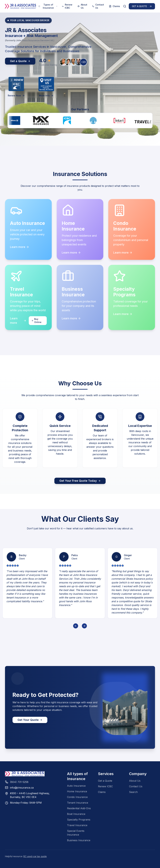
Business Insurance (79, 840)
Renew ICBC (67, 6)
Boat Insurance (76, 814)
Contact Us (98, 6)
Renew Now (16, 96)
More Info (46, 96)
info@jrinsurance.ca (22, 788)
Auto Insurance (76, 786)
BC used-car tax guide (35, 856)
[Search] (125, 6)
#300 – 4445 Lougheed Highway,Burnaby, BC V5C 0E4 (30, 795)
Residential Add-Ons (79, 808)
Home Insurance (77, 791)
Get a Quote (105, 781)
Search (133, 792)
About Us (82, 6)
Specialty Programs (79, 820)
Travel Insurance (77, 825)
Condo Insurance (77, 797)
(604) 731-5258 (19, 782)
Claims (114, 6)
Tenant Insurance (78, 803)
